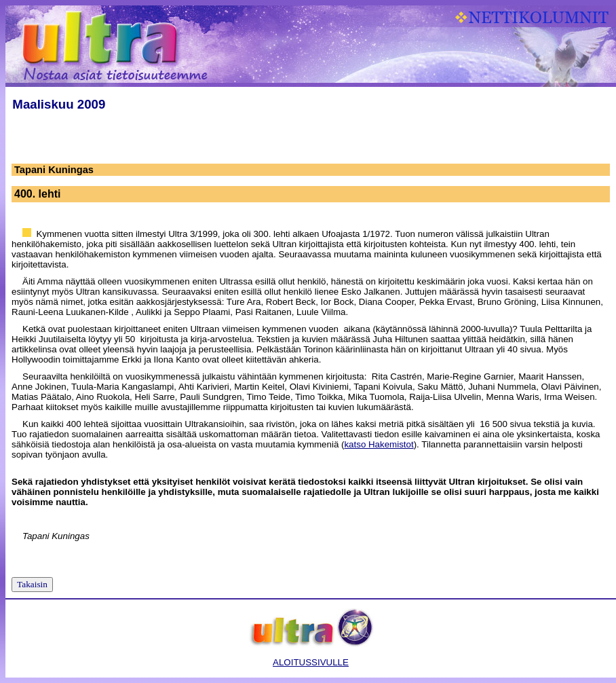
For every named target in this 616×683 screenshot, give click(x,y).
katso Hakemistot (379, 444)
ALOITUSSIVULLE (311, 662)
